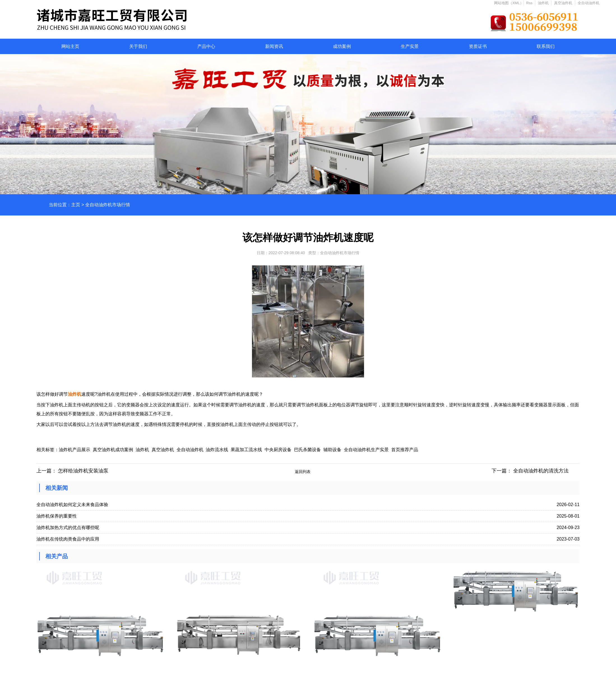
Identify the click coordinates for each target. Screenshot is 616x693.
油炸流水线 (217, 450)
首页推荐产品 (405, 450)
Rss (529, 3)
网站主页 (70, 46)
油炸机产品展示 (75, 450)
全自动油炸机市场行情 (108, 205)
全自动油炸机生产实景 (366, 450)
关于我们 (138, 46)
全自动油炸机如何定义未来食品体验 (72, 505)
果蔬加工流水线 (246, 450)
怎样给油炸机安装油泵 (83, 471)
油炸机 (543, 3)
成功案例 (342, 46)
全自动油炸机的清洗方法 (541, 471)
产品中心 (206, 46)
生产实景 (410, 46)
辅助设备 (332, 450)
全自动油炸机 (589, 3)
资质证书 (478, 46)
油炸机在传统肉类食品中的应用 (68, 539)
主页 (76, 205)
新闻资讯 (274, 46)
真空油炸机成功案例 (113, 450)
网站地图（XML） (509, 3)
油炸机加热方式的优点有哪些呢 (68, 528)
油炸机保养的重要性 (57, 516)
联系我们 (546, 46)
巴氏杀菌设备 (307, 450)
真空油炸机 (563, 3)
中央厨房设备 (278, 450)
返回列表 (303, 472)
